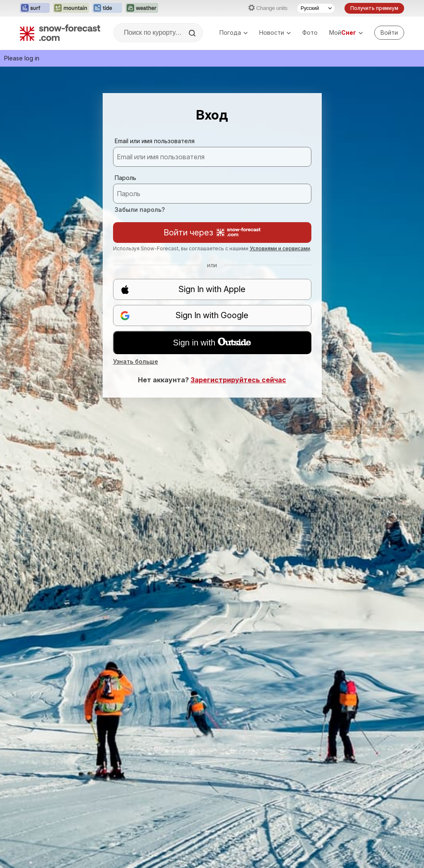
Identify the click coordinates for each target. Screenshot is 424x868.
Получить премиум (374, 8)
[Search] (193, 33)
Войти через (212, 233)
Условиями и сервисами (280, 248)
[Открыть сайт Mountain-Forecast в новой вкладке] (71, 8)
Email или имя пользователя (155, 141)
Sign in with (212, 343)
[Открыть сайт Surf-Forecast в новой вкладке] (35, 8)
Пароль (125, 178)
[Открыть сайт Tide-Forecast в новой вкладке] (107, 8)
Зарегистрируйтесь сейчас (238, 380)
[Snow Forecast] (60, 33)
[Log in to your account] (389, 33)
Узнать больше (136, 361)
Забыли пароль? (140, 210)
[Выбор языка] (316, 8)
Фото (310, 32)
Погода (234, 32)
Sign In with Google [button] (184, 315)
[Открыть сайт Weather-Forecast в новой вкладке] (142, 8)
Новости (275, 32)
